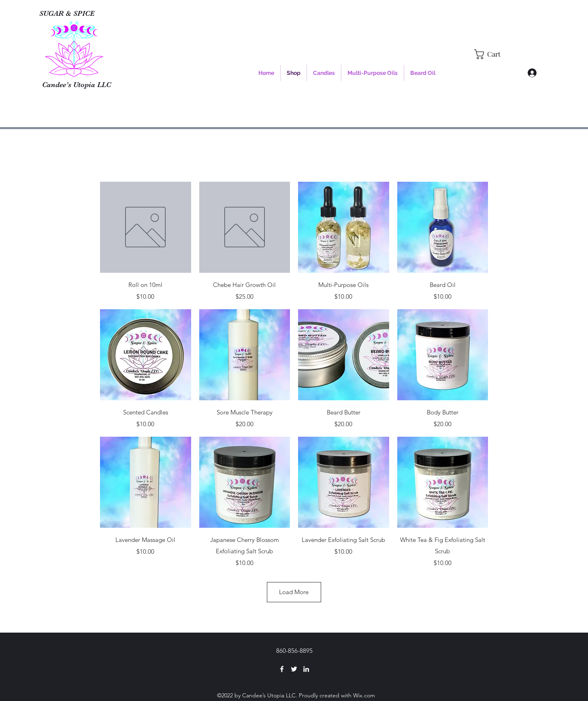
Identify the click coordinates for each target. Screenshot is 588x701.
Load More (294, 592)
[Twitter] (294, 669)
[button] (492, 54)
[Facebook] (282, 669)
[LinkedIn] (306, 669)
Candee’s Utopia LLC (77, 85)
